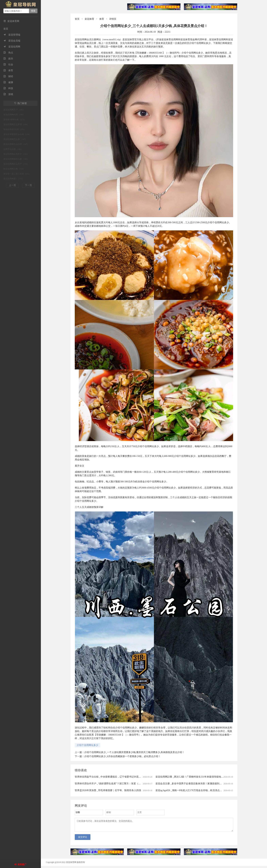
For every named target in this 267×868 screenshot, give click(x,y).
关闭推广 (22, 865)
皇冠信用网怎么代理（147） (16, 144)
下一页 (28, 185)
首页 (6, 29)
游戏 (8, 94)
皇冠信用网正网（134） (14, 169)
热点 (8, 53)
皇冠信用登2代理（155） (15, 129)
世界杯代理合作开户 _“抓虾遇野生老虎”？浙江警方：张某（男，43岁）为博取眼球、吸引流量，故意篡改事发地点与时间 (139, 784)
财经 (8, 76)
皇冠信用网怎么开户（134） (16, 164)
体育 (8, 70)
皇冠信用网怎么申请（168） (16, 124)
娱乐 (8, 59)
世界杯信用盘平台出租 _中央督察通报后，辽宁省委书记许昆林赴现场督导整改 (116, 777)
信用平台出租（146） (13, 149)
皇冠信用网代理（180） (14, 115)
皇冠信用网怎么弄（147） (15, 139)
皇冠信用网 (12, 47)
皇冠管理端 (12, 35)
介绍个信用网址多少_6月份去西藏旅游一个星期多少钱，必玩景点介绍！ (122, 756)
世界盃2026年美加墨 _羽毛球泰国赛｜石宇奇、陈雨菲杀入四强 (108, 790)
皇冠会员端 (12, 41)
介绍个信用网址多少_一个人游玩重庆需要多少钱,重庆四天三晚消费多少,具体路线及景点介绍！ (134, 752)
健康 (8, 82)
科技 (8, 88)
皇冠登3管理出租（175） (15, 120)
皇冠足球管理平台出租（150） (17, 134)
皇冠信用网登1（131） (14, 179)
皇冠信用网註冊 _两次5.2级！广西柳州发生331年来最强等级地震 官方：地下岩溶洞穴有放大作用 (206, 777)
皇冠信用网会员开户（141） (16, 154)
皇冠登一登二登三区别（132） (17, 174)
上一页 (12, 185)
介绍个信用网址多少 (88, 745)
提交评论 (83, 839)
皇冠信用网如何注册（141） (16, 159)
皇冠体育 (89, 19)
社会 (8, 65)
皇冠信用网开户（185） (14, 110)
